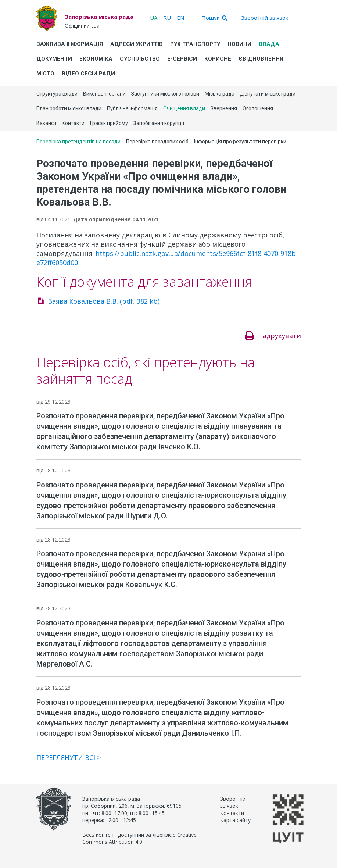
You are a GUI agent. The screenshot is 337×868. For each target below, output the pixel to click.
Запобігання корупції (159, 123)
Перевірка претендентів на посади (78, 142)
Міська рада (220, 94)
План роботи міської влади (69, 108)
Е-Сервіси (182, 59)
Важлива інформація (70, 44)
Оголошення (258, 108)
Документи (54, 59)
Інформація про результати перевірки (240, 142)
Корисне (218, 59)
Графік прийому (109, 123)
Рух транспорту (195, 44)
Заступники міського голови (165, 94)
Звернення (224, 108)
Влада (269, 44)
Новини (239, 44)
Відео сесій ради (88, 74)
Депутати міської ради (268, 94)
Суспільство (140, 59)
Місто (45, 74)
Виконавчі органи (104, 94)
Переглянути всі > (69, 757)
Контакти (73, 123)
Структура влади (57, 94)
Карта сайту (235, 820)
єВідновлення (261, 59)
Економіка (96, 59)
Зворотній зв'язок (265, 18)
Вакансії (46, 123)
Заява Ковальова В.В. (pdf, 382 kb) (104, 301)
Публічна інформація (132, 108)
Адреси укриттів (137, 44)
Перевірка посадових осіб (157, 142)
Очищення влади (184, 108)
